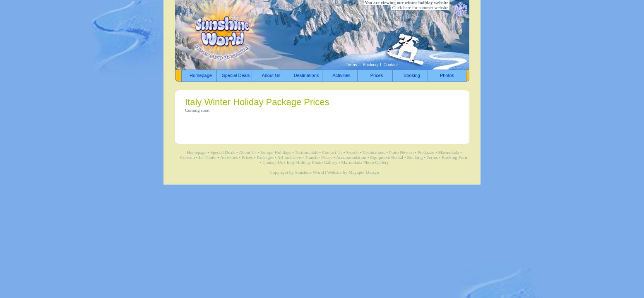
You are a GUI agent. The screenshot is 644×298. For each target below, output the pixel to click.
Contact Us (332, 152)
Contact (391, 65)
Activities (229, 157)
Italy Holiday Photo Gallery (312, 162)
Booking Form (455, 157)
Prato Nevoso (401, 152)
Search (352, 152)
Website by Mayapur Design (353, 172)
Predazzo (426, 152)
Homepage (197, 152)
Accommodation (351, 157)
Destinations (374, 152)
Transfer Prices (318, 157)
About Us (248, 152)
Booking (370, 65)
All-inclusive (289, 157)
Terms (351, 65)
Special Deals (223, 152)
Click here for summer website (420, 7)
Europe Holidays (276, 152)
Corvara (187, 157)
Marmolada (449, 152)
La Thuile (208, 157)
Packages (265, 157)
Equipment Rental (387, 157)
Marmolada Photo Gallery (365, 162)
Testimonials (306, 152)
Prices (247, 157)
